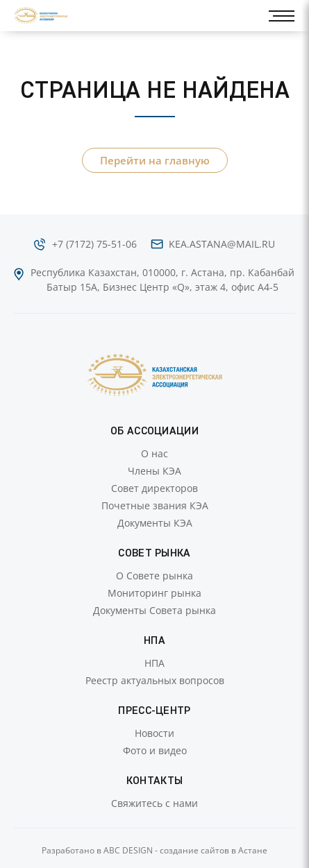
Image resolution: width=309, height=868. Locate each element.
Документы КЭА (155, 523)
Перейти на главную (155, 160)
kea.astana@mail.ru (222, 244)
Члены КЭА (154, 471)
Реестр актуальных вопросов (155, 680)
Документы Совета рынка (154, 610)
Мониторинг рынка (154, 593)
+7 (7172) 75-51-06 (94, 244)
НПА (154, 663)
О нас (154, 453)
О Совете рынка (154, 576)
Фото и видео (155, 750)
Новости (154, 733)
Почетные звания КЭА (155, 505)
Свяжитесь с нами (154, 803)
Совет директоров (154, 488)
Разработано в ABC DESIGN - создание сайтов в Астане (154, 850)
